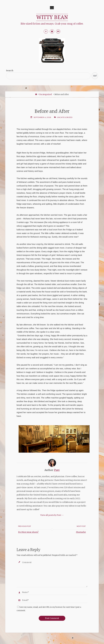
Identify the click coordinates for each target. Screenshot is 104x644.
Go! (95, 76)
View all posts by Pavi (52, 515)
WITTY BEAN (52, 17)
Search (10, 71)
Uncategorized (45, 95)
